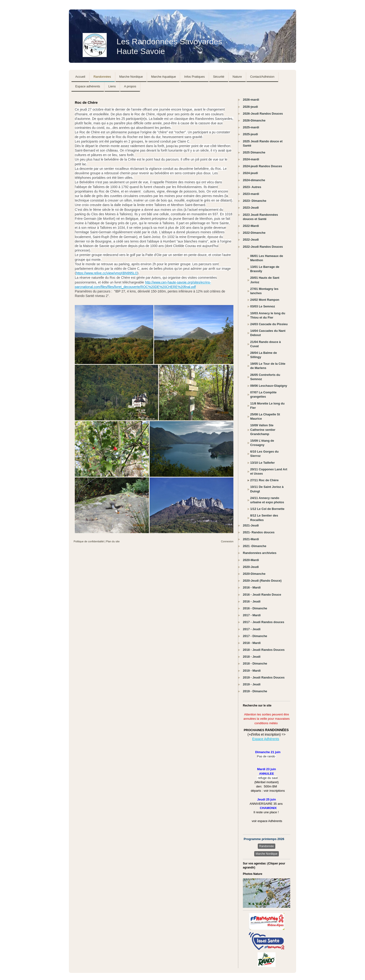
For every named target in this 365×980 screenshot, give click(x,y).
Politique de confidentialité (89, 541)
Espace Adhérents (266, 739)
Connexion (227, 541)
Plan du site (113, 541)
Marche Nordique (267, 854)
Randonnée (267, 846)
